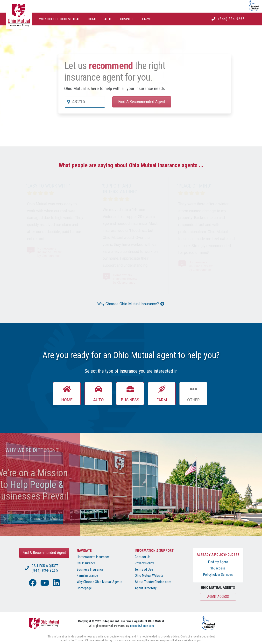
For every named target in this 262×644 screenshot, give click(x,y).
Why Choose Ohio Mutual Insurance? (131, 304)
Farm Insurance (87, 576)
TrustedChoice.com (142, 626)
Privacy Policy (144, 563)
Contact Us (143, 557)
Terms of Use (144, 570)
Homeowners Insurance (93, 557)
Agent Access (218, 597)
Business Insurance (90, 570)
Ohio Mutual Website (149, 576)
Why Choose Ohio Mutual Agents (100, 582)
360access (218, 568)
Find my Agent (218, 562)
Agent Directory (146, 588)
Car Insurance (86, 563)
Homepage (84, 588)
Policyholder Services (218, 575)
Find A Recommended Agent (142, 102)
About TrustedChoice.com (153, 582)
